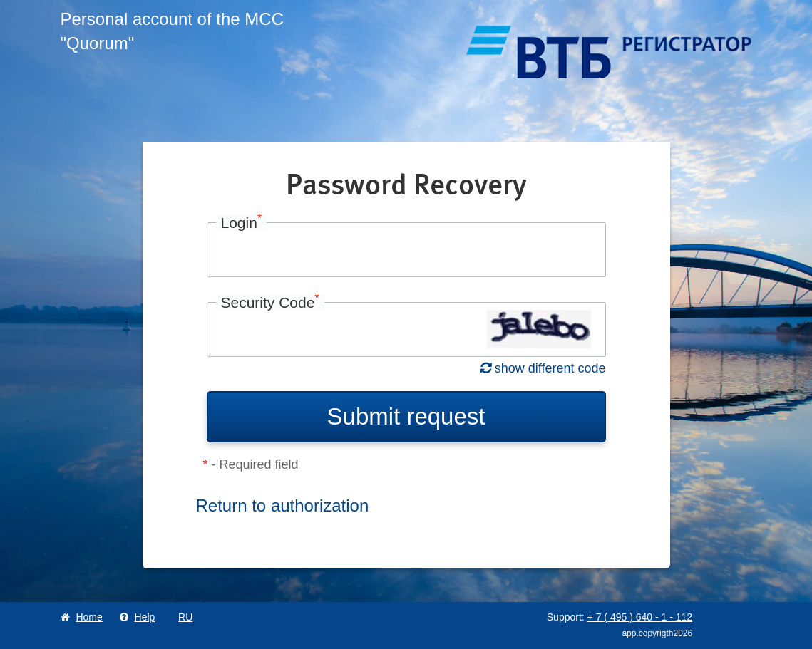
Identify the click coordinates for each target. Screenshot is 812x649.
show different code (543, 368)
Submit (406, 416)
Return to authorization (283, 505)
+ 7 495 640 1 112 (640, 617)
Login (242, 223)
